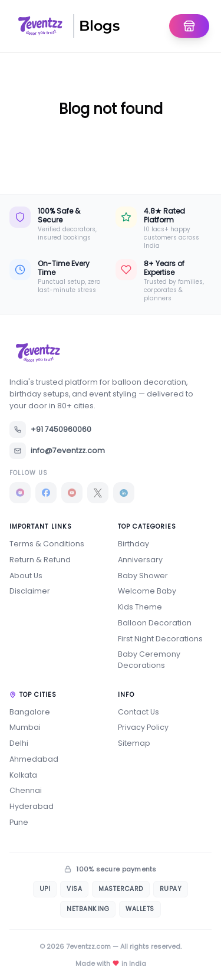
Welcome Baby (147, 591)
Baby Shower (143, 576)
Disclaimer (30, 591)
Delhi (19, 743)
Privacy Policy (143, 727)
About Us (26, 576)
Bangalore (30, 712)
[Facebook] (46, 493)
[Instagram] (20, 493)
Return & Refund (40, 560)
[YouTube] (72, 493)
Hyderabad (32, 806)
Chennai (26, 790)
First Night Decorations (160, 639)
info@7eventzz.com (57, 451)
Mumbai (25, 727)
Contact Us (138, 712)
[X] (98, 493)
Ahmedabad (34, 759)
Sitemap (134, 743)
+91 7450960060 (50, 430)
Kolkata (23, 775)
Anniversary (140, 560)
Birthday (133, 544)
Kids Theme (140, 607)
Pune (19, 822)
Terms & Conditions (47, 544)
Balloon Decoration (155, 623)
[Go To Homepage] (189, 26)
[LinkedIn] (124, 493)
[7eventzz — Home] (40, 26)
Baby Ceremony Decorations (149, 660)
